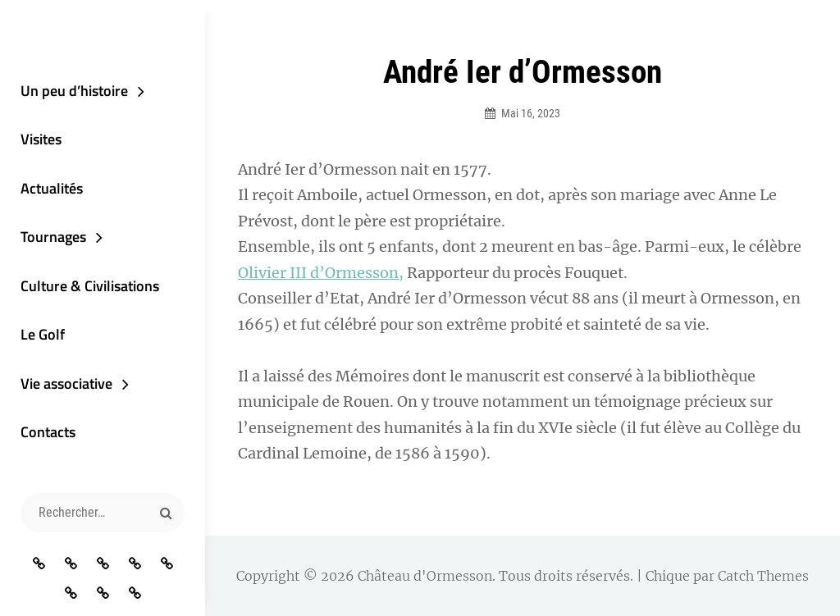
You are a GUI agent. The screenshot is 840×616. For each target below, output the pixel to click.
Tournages (53, 237)
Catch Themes (763, 576)
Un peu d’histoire (74, 91)
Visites (41, 139)
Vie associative (66, 383)
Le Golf (43, 334)
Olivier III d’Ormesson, (321, 273)
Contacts (48, 432)
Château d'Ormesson (425, 576)
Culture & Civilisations (90, 286)
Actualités (52, 188)
